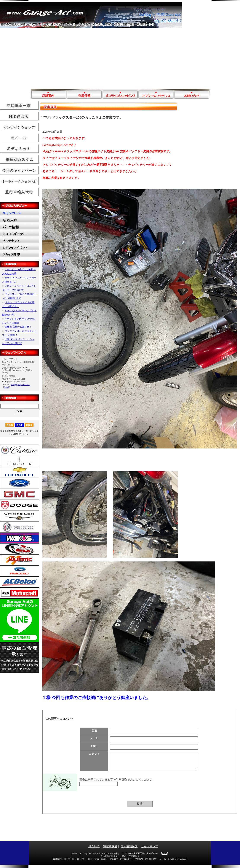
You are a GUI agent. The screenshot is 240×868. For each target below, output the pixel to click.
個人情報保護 (129, 850)
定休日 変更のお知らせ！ (18, 327)
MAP (7, 387)
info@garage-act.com (20, 384)
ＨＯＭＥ (94, 850)
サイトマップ (150, 850)
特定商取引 (110, 850)
